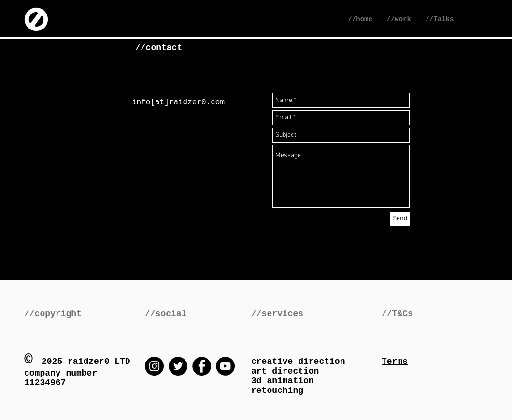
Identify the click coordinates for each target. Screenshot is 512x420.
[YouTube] (225, 366)
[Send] (400, 219)
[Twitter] (178, 366)
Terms (395, 362)
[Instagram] (154, 366)
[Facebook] (202, 366)
